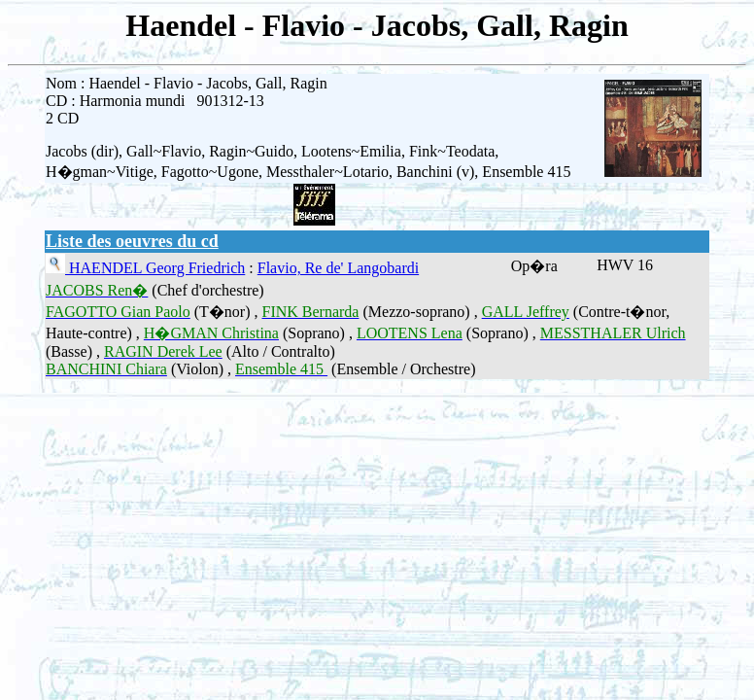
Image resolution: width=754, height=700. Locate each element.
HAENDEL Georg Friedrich (155, 268)
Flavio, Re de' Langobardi (338, 268)
